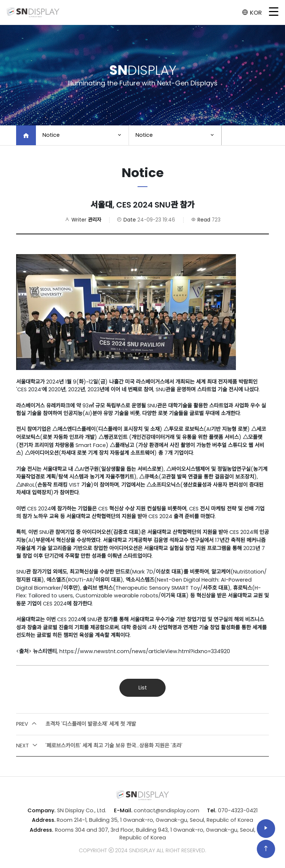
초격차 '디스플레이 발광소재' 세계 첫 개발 (76, 724)
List (143, 688)
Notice (51, 135)
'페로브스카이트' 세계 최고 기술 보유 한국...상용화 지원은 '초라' (99, 746)
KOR (252, 13)
